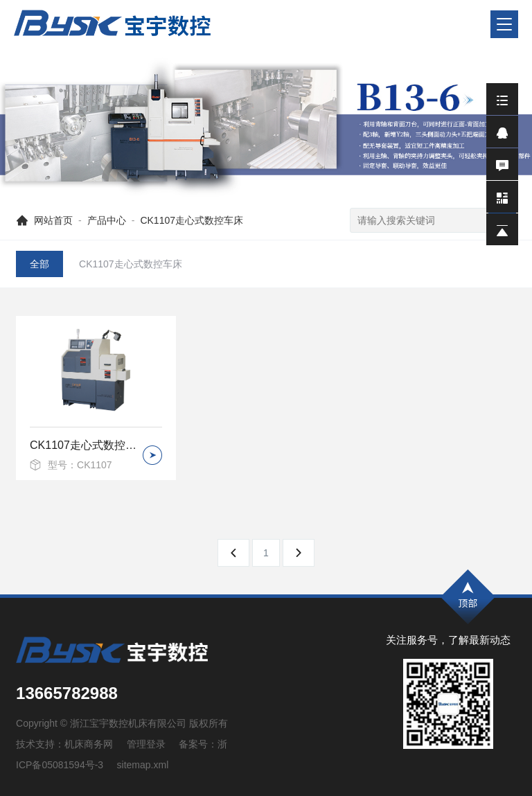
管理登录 (146, 744)
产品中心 (107, 220)
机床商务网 (89, 744)
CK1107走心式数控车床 (192, 220)
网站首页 (53, 220)
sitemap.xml (143, 765)
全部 (39, 264)
